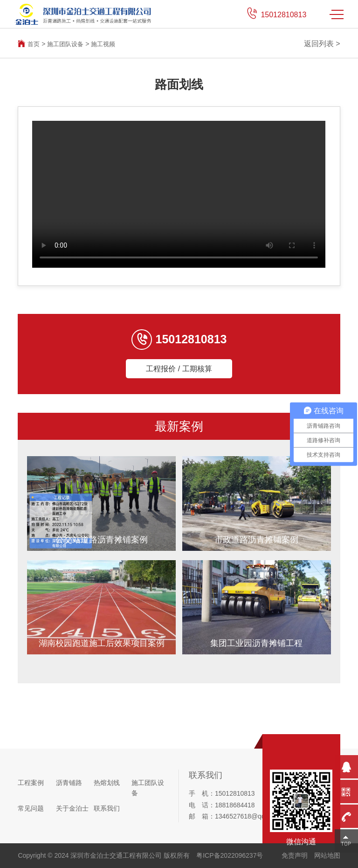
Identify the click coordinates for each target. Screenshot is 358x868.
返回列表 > (322, 44)
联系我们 (107, 808)
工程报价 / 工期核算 (179, 369)
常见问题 (31, 808)
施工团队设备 (68, 44)
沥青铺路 (69, 783)
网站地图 (327, 855)
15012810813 (283, 15)
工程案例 (31, 783)
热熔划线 (107, 783)
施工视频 (108, 44)
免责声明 (295, 855)
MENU (337, 14)
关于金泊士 (72, 808)
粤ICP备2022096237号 (230, 855)
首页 (34, 44)
